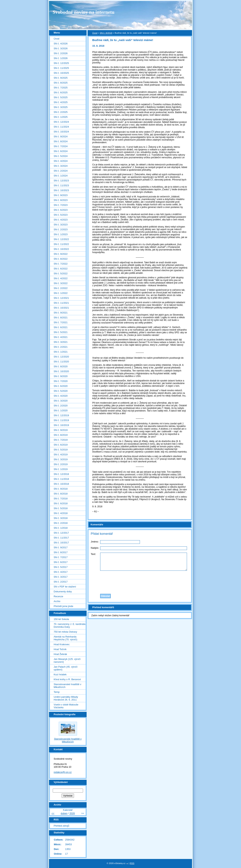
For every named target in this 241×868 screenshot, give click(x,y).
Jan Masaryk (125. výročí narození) (67, 660)
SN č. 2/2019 (61, 464)
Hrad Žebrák (60, 654)
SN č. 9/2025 (61, 78)
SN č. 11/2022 (61, 244)
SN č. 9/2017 (61, 547)
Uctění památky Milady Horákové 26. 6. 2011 (66, 698)
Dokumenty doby (63, 591)
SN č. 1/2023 (61, 234)
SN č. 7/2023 (61, 205)
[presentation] (140, 581)
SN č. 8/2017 (61, 552)
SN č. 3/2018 (61, 518)
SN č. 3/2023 (61, 225)
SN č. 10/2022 (61, 249)
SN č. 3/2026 (61, 48)
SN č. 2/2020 (61, 406)
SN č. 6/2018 (61, 503)
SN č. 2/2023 (61, 229)
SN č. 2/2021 (61, 347)
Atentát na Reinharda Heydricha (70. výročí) (65, 638)
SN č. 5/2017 (61, 567)
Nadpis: (95, 548)
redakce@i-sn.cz (63, 772)
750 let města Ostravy (65, 632)
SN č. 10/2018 (61, 484)
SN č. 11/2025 (61, 68)
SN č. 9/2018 (61, 489)
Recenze (58, 596)
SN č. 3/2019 (61, 459)
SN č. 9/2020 (61, 376)
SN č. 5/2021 (61, 332)
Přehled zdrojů (61, 826)
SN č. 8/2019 (61, 435)
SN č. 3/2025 (61, 107)
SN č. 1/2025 (61, 117)
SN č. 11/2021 (61, 303)
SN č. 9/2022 (61, 254)
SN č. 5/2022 (61, 273)
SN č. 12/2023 (61, 181)
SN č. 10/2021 (61, 308)
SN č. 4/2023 (61, 220)
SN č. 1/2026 (61, 58)
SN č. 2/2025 (61, 112)
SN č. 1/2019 (61, 469)
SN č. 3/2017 (61, 577)
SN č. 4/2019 (61, 455)
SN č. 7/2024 (61, 146)
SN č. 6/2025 (61, 92)
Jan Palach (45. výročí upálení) (66, 668)
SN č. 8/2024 (61, 141)
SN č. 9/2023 (61, 195)
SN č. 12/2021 (61, 298)
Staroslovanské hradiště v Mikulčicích (67, 686)
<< (53, 813)
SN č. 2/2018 (61, 523)
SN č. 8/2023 (61, 200)
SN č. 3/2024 (61, 166)
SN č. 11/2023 (61, 185)
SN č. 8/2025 (61, 83)
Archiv (57, 601)
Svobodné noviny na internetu (84, 12)
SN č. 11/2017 (61, 538)
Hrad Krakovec (62, 644)
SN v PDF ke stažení (65, 587)
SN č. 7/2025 (61, 88)
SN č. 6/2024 (61, 151)
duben (64, 813)
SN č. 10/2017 (61, 543)
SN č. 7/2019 (61, 440)
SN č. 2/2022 (61, 288)
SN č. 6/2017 (61, 562)
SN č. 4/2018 (61, 513)
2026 (72, 813)
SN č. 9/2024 (61, 137)
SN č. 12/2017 (61, 533)
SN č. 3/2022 (61, 283)
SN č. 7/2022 (61, 264)
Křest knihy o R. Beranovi (67, 679)
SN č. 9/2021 (61, 313)
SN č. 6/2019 (61, 445)
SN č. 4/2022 (61, 278)
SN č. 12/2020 (61, 357)
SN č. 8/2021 (61, 318)
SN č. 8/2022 (61, 259)
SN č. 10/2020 (61, 371)
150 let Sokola (61, 619)
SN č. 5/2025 (61, 97)
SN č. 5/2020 (61, 391)
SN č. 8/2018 (106, 33)
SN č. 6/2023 (61, 210)
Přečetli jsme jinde (63, 606)
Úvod (95, 33)
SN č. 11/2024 (61, 127)
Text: (93, 554)
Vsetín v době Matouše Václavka (66, 706)
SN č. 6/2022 (61, 269)
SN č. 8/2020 (61, 366)
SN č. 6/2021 (61, 327)
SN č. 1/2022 (61, 293)
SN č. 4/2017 (61, 572)
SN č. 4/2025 (61, 102)
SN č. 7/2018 (61, 499)
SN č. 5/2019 (61, 450)
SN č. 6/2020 (61, 386)
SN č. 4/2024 (61, 161)
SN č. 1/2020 (61, 410)
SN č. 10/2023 (61, 190)
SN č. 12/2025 (61, 63)
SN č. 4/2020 (61, 396)
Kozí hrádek (60, 674)
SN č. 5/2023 (61, 215)
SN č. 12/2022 (61, 239)
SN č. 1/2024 (61, 176)
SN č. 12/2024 (61, 122)
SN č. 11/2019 (61, 420)
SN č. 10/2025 (61, 73)
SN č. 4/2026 (61, 44)
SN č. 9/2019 (61, 430)
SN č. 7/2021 (61, 322)
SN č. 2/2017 (61, 582)
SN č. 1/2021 (61, 352)
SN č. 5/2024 (61, 156)
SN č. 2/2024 (61, 171)
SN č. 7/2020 (61, 381)
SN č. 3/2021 (61, 342)
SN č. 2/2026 (61, 53)
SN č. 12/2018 (61, 474)
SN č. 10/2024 (61, 132)
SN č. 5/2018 (61, 508)
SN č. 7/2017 (61, 557)
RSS (132, 863)
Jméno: (95, 542)
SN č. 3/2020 (61, 401)
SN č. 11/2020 (61, 362)
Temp (57, 692)
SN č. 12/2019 (61, 415)
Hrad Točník (60, 649)
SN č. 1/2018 (61, 528)
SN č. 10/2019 (61, 425)
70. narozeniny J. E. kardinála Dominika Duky (70, 625)
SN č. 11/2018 (61, 479)
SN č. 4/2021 (61, 337)
